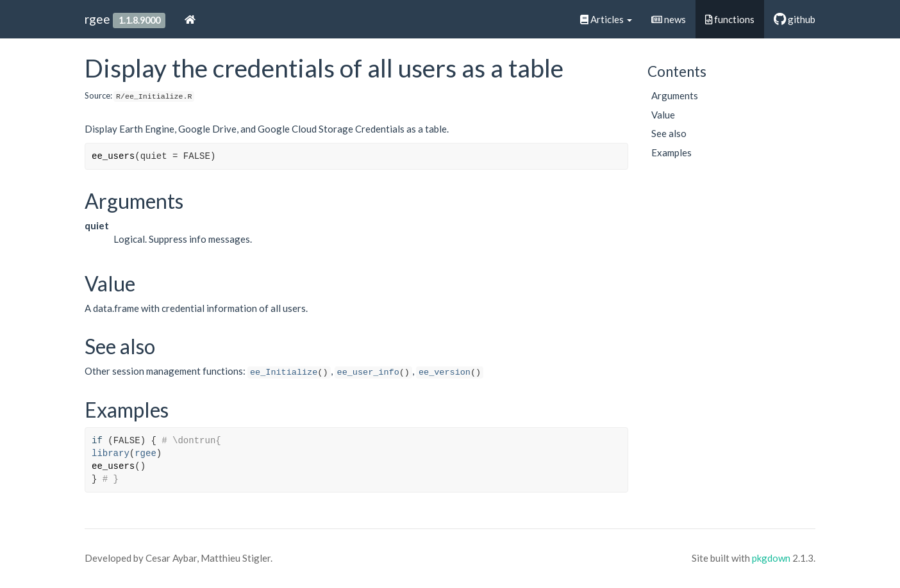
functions (730, 19)
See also (669, 133)
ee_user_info (368, 372)
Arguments (675, 95)
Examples (671, 152)
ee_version (445, 372)
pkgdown (771, 558)
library (111, 453)
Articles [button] (606, 19)
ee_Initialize (284, 372)
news (669, 19)
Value (663, 115)
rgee (97, 19)
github (795, 19)
